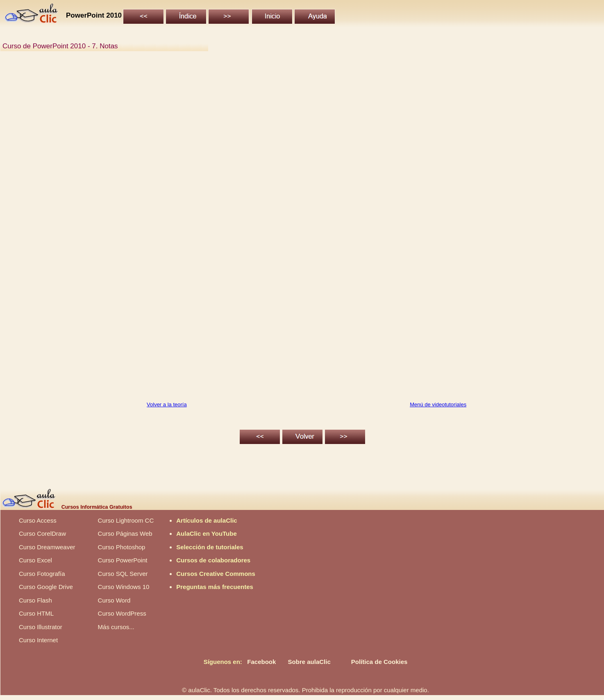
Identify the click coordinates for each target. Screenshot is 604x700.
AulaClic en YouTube (207, 533)
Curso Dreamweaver (47, 547)
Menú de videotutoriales (438, 404)
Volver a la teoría (167, 404)
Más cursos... (116, 627)
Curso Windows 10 (124, 587)
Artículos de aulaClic (207, 520)
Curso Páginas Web (125, 533)
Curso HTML (36, 613)
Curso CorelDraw (42, 533)
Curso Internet (38, 640)
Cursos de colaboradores (213, 560)
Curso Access (38, 520)
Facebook (261, 662)
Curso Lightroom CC (126, 520)
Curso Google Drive (46, 587)
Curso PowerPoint (123, 560)
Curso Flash (35, 600)
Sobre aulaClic (309, 662)
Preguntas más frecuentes (215, 587)
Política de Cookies (379, 662)
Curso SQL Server (123, 574)
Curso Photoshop (122, 547)
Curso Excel (35, 560)
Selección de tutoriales (210, 547)
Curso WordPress (122, 613)
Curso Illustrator (41, 627)
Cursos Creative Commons (216, 574)
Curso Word (114, 600)
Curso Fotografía (42, 574)
